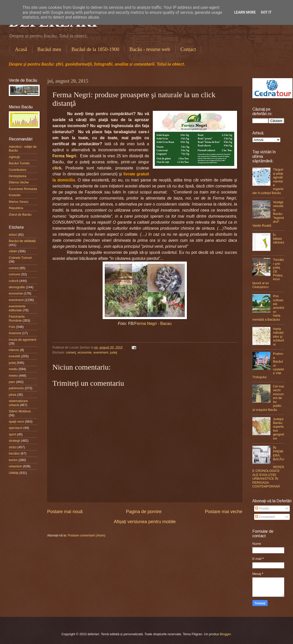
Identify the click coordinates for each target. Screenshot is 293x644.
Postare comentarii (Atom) (87, 535)
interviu (14, 350)
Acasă (21, 49)
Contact (188, 49)
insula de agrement (23, 340)
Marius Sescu (19, 202)
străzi (13, 447)
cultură (14, 281)
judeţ (114, 352)
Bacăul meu (49, 49)
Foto (12, 327)
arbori (13, 235)
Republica (16, 208)
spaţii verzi (16, 422)
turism (13, 460)
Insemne (15, 333)
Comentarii (265, 517)
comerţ (71, 352)
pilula (13, 395)
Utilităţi (14, 473)
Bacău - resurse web (150, 49)
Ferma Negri (64, 156)
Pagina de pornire (144, 512)
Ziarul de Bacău (20, 214)
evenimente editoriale (17, 308)
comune (15, 274)
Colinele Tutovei (20, 258)
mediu (13, 369)
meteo (13, 376)
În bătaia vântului (278, 239)
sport (12, 434)
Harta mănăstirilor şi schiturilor (278, 337)
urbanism (15, 466)
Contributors (18, 170)
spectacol (16, 428)
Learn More (245, 12)
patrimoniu (16, 388)
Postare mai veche (224, 512)
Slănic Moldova (20, 411)
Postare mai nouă (65, 512)
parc (12, 382)
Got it (266, 12)
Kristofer (15, 195)
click (57, 168)
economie (85, 352)
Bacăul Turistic (19, 163)
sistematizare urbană (18, 403)
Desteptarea (18, 176)
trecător (14, 453)
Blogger (225, 634)
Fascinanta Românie (17, 318)
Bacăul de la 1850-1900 (95, 49)
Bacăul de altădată (22, 241)
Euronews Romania (23, 189)
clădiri (13, 251)
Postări (262, 508)
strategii (14, 441)
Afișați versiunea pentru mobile (145, 522)
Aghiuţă (14, 157)
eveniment (101, 352)
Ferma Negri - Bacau (153, 324)
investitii (15, 356)
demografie (17, 287)
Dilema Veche (19, 182)
